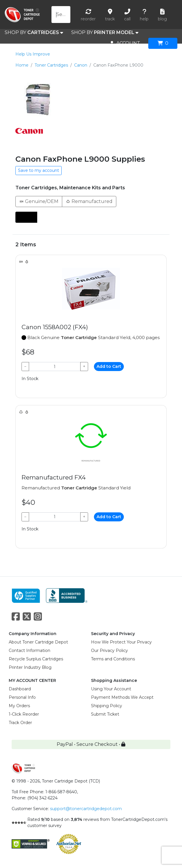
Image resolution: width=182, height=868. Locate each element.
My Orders (19, 706)
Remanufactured (89, 201)
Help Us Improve (33, 54)
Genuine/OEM (39, 201)
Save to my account (39, 170)
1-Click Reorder (24, 714)
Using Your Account (111, 689)
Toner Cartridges (51, 65)
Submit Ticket (105, 714)
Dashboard (20, 689)
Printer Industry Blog (30, 667)
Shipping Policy (107, 706)
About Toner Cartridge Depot (38, 642)
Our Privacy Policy (109, 650)
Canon (81, 65)
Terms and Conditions (113, 659)
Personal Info (22, 697)
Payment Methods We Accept (122, 697)
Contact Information (30, 650)
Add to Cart (109, 366)
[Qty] (55, 367)
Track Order (20, 723)
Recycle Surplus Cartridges (36, 659)
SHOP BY (34, 33)
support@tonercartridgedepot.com (86, 809)
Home (22, 65)
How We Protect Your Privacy (121, 642)
